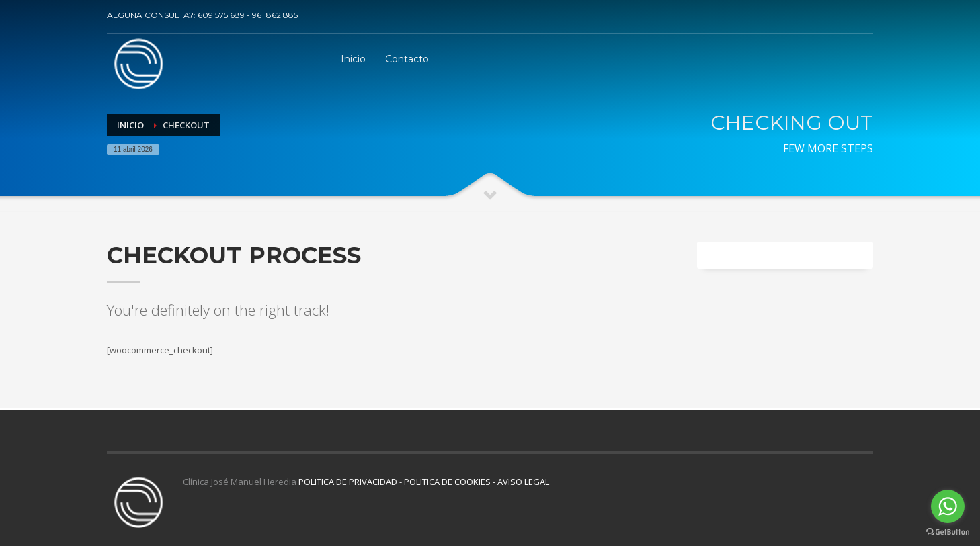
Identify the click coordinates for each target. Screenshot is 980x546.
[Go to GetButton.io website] (948, 532)
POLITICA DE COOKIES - (451, 482)
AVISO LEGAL (523, 482)
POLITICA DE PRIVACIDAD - (351, 482)
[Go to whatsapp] (948, 506)
